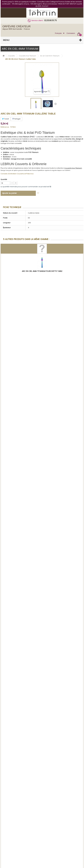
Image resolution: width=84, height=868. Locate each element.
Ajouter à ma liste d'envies (51, 193)
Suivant (55, 104)
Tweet (6, 119)
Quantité (4, 179)
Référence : (5, 127)
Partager (17, 119)
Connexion (71, 33)
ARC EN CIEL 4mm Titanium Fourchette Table (42, 271)
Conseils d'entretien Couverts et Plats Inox (17, 174)
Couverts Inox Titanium (73, 168)
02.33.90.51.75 (50, 20)
